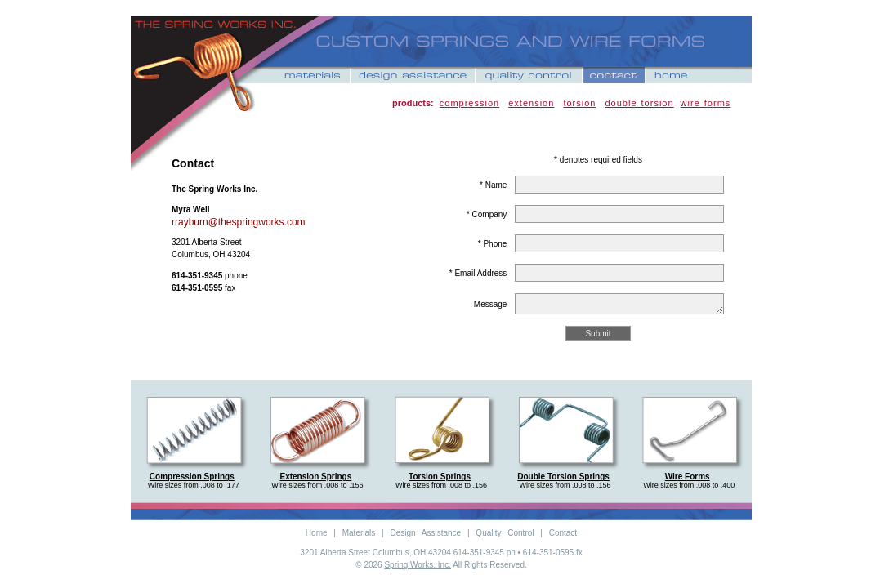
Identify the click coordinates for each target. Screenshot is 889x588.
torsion (579, 103)
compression (469, 103)
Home (317, 533)
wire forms (706, 103)
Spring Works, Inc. (418, 565)
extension (531, 103)
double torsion (639, 103)
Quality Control (505, 533)
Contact (563, 533)
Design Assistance (425, 533)
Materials (359, 533)
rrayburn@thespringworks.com (239, 222)
